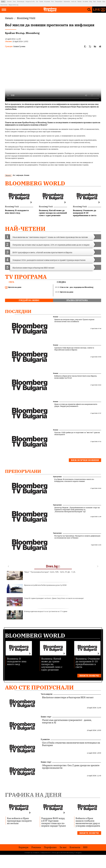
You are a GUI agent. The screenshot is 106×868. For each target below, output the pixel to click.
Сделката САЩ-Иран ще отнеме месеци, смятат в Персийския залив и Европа (74, 349)
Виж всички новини (85, 460)
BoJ (14, 175)
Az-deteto (85, 2)
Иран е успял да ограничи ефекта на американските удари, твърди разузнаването (76, 405)
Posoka (99, 2)
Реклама (36, 847)
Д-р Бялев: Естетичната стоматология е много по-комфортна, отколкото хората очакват (74, 480)
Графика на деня (33, 795)
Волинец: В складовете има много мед (17, 661)
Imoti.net (74, 2)
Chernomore (4, 5)
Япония (27, 175)
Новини (56, 317)
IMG (4, 2)
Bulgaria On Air (30, 2)
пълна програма (77, 300)
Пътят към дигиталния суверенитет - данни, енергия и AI (67, 721)
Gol (37, 2)
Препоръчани (23, 471)
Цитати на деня (13, 287)
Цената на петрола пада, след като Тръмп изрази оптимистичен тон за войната (74, 321)
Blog (91, 2)
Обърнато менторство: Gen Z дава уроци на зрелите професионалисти (71, 767)
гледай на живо (29, 300)
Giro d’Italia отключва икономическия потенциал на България (71, 744)
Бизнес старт (46, 717)
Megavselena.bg (13, 5)
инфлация (20, 175)
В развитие (45, 739)
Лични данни (56, 853)
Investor (9, 2)
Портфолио (50, 847)
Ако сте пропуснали (39, 687)
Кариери (24, 847)
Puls (52, 2)
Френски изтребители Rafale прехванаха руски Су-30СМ (37, 589)
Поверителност (45, 853)
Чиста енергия (47, 694)
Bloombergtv (21, 2)
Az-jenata (47, 2)
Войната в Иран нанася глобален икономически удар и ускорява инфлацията (88, 822)
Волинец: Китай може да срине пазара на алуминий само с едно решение (52, 664)
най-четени (25, 229)
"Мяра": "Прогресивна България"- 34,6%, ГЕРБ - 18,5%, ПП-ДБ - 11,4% (41, 575)
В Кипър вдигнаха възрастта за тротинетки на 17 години (37, 615)
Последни (18, 311)
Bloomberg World (35, 183)
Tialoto (41, 2)
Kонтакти (75, 847)
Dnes (14, 2)
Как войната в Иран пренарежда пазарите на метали (19, 821)
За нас (63, 847)
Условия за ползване (32, 853)
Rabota (79, 2)
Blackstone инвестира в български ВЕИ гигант (68, 697)
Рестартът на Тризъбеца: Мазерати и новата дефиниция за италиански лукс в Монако (77, 537)
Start (95, 2)
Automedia (67, 2)
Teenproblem (59, 2)
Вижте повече (89, 676)
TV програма (26, 277)
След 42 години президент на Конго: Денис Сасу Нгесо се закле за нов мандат (45, 602)
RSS (85, 847)
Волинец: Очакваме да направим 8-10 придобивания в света (88, 663)
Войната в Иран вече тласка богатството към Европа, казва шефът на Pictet (76, 377)
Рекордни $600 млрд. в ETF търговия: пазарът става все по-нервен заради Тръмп (54, 822)
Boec (104, 2)
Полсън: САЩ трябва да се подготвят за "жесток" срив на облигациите (77, 434)
